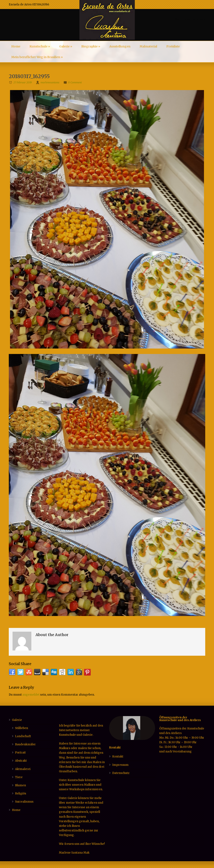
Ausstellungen (120, 46)
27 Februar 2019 (23, 82)
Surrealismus (24, 802)
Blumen (20, 785)
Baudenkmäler (25, 744)
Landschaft (23, 736)
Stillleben (22, 728)
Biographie (91, 46)
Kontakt (118, 757)
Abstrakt (21, 761)
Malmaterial (148, 46)
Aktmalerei (23, 769)
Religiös (21, 794)
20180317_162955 (29, 76)
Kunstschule (40, 46)
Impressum (120, 765)
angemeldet (31, 695)
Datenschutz (121, 773)
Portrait (20, 753)
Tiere (19, 777)
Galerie (66, 46)
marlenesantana (50, 82)
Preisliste (173, 46)
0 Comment (75, 82)
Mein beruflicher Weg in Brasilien (37, 57)
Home (16, 46)
